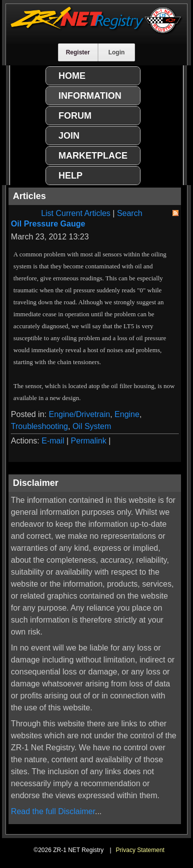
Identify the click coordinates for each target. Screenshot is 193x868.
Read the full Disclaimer (53, 811)
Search (130, 213)
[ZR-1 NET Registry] (96, 32)
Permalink (89, 441)
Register (78, 52)
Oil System (92, 426)
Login (117, 52)
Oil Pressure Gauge (48, 224)
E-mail (53, 441)
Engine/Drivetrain (79, 414)
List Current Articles (76, 213)
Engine (127, 414)
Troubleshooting (39, 426)
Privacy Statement (140, 850)
